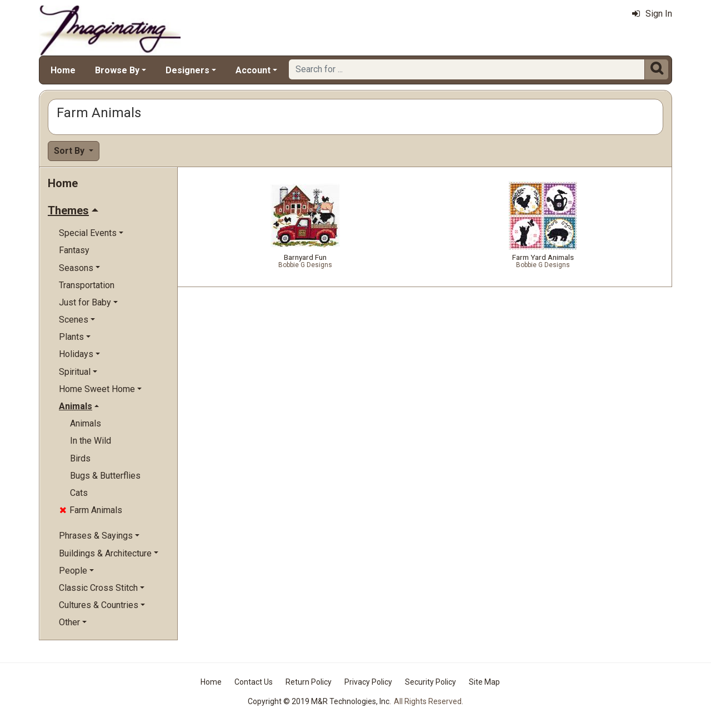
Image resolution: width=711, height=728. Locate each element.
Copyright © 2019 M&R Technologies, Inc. (319, 701)
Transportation (87, 285)
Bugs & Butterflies (105, 476)
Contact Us (254, 682)
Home (63, 70)
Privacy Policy (368, 682)
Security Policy (430, 682)
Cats (79, 493)
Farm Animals (91, 510)
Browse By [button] (117, 70)
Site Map (484, 682)
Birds (80, 458)
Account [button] (253, 70)
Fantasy (74, 250)
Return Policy (309, 682)
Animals (86, 423)
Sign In (652, 14)
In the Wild (91, 441)
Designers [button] (187, 70)
